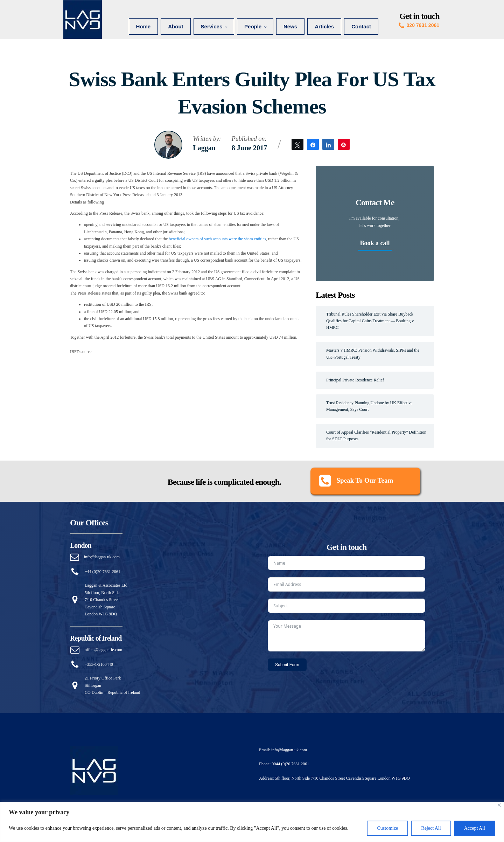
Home (143, 26)
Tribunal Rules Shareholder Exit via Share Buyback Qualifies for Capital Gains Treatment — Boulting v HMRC (370, 321)
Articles (324, 26)
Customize (387, 828)
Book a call (375, 243)
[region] (252, 822)
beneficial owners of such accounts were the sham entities (217, 239)
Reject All (431, 828)
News (290, 26)
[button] (365, 481)
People (253, 26)
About (176, 26)
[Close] (499, 805)
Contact (361, 26)
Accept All (475, 828)
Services (212, 26)
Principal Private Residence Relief (355, 380)
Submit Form (287, 665)
